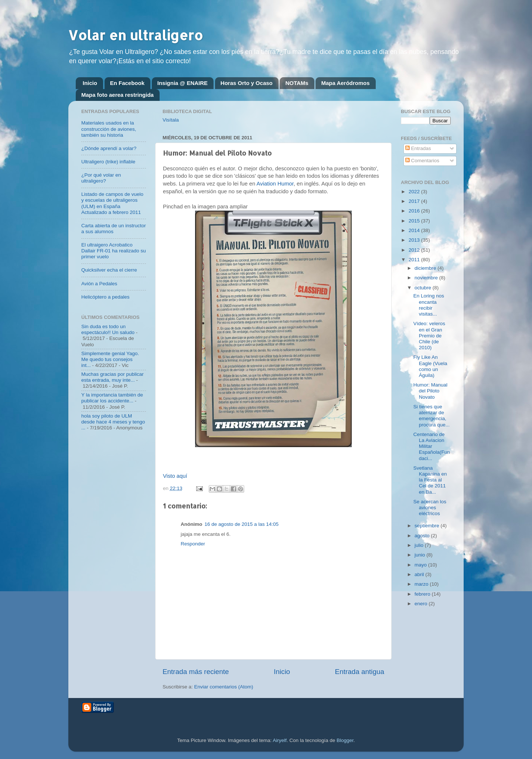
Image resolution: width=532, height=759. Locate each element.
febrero (423, 594)
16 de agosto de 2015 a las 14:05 (242, 524)
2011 (415, 260)
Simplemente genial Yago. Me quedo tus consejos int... (110, 359)
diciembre (426, 268)
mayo (421, 565)
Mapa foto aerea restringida (117, 95)
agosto (423, 536)
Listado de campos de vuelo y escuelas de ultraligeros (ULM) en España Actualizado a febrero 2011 (112, 203)
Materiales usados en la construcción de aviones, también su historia (109, 129)
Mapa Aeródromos (345, 83)
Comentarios (422, 161)
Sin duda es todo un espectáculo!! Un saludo (108, 329)
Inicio (90, 83)
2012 (415, 250)
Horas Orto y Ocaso (247, 83)
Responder (193, 544)
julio (420, 545)
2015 (415, 221)
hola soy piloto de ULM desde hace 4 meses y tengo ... (113, 422)
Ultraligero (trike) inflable (108, 162)
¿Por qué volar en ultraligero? (101, 178)
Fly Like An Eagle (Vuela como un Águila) (430, 366)
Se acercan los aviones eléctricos (430, 508)
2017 (415, 201)
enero (422, 604)
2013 (415, 240)
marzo (422, 584)
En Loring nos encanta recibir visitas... (429, 305)
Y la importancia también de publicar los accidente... (112, 398)
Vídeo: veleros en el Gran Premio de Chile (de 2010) (429, 336)
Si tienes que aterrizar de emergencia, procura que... (432, 416)
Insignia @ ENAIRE (183, 83)
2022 (415, 192)
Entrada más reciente (196, 672)
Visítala (171, 120)
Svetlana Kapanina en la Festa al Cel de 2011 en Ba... (430, 480)
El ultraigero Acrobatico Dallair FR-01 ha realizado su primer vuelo (114, 251)
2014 (415, 230)
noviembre (427, 278)
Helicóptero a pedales (105, 297)
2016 (415, 211)
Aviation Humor (275, 184)
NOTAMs (297, 83)
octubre (424, 288)
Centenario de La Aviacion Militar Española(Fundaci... (432, 446)
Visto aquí (175, 476)
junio (420, 555)
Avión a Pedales (99, 284)
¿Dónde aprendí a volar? (109, 148)
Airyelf (280, 740)
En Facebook (127, 83)
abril (420, 574)
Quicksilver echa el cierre (109, 270)
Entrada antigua (360, 672)
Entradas (418, 148)
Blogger (345, 740)
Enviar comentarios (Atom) (224, 687)
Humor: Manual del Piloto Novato (430, 391)
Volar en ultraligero (136, 35)
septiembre (428, 526)
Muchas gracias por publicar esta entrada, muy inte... (112, 377)
